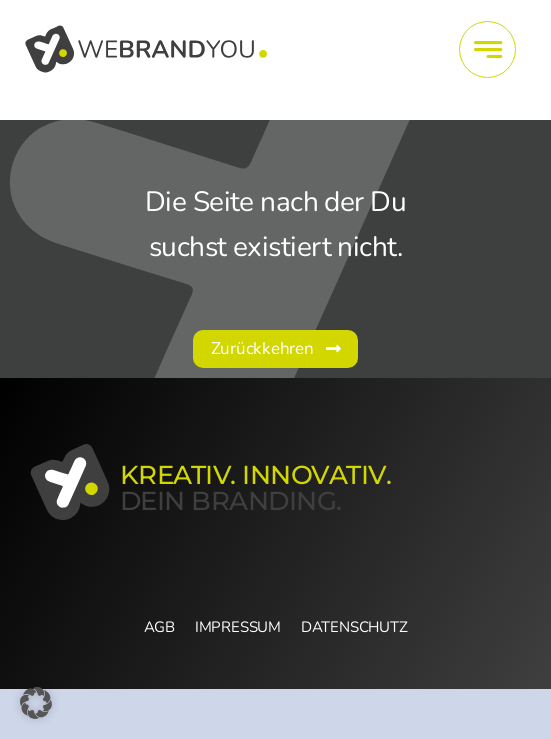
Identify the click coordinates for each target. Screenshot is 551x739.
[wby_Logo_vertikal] (148, 28)
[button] (36, 703)
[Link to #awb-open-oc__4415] (487, 49)
